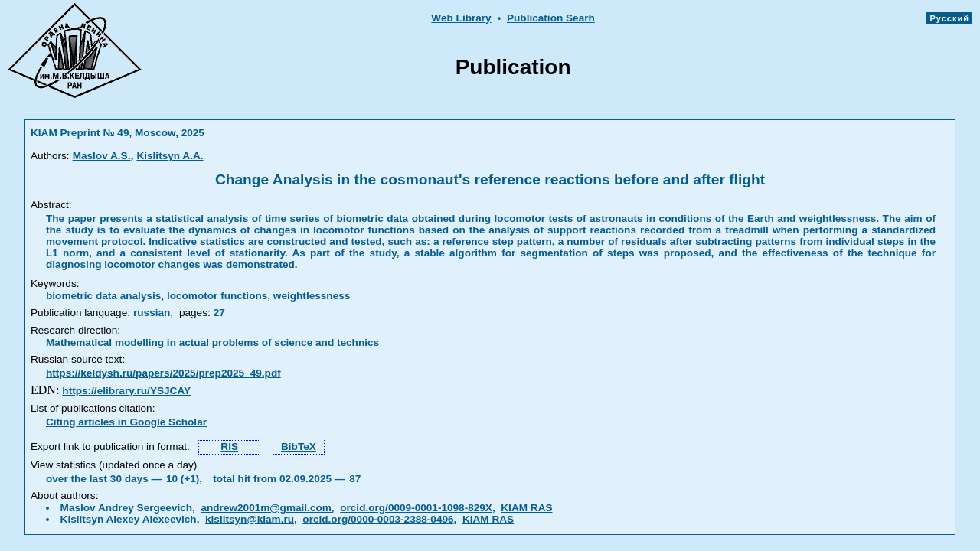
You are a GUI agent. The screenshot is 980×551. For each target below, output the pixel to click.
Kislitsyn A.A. (170, 156)
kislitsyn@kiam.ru (250, 519)
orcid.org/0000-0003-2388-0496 (378, 519)
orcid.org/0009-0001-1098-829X (416, 508)
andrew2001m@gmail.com (266, 508)
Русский (949, 18)
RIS (229, 447)
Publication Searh (551, 18)
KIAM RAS (526, 508)
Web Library (461, 18)
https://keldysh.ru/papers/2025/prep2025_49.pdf (163, 373)
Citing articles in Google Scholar (126, 422)
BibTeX (299, 447)
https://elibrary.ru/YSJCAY (126, 391)
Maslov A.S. (102, 156)
